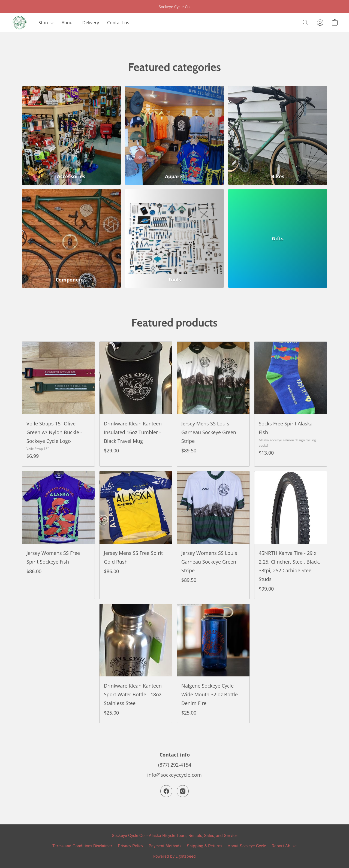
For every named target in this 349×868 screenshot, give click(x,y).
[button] (19, 23)
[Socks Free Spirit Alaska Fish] (291, 404)
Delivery (91, 23)
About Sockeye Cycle (247, 846)
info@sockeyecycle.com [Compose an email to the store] (174, 775)
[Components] (71, 239)
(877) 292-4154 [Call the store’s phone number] (175, 765)
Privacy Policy (130, 846)
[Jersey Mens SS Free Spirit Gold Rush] (136, 535)
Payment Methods (165, 846)
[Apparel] (175, 135)
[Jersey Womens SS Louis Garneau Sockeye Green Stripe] (213, 535)
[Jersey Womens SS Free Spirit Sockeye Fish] (58, 535)
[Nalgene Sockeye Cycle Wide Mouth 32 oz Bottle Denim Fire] (213, 663)
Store (46, 23)
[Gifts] (278, 239)
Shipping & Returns (204, 846)
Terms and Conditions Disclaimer (82, 846)
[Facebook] (166, 791)
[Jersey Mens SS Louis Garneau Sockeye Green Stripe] (213, 404)
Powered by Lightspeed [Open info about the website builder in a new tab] (174, 856)
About (68, 23)
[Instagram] (183, 791)
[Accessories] (71, 135)
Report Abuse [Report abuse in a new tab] (284, 846)
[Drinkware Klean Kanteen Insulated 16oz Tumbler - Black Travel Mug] (136, 404)
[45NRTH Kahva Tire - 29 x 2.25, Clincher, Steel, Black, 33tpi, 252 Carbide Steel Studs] (291, 535)
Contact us (118, 23)
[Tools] (175, 239)
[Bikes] (278, 135)
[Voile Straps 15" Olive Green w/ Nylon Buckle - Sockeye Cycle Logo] (58, 404)
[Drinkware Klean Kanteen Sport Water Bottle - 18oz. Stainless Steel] (136, 663)
